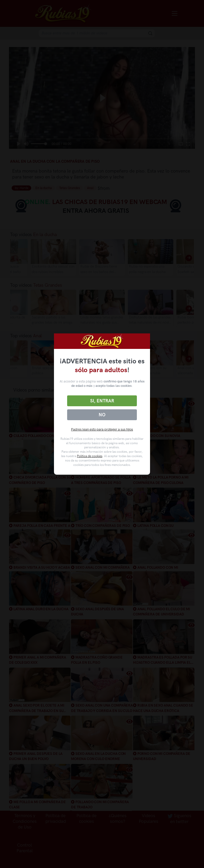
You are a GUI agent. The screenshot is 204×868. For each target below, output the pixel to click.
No (102, 415)
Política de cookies (90, 456)
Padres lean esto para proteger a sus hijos (102, 429)
